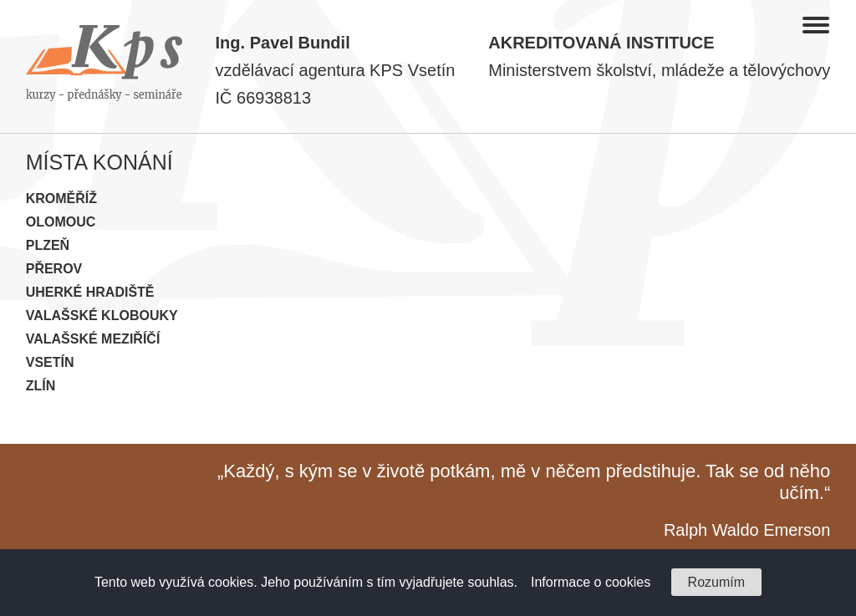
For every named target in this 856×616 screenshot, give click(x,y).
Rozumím (716, 582)
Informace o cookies (591, 582)
